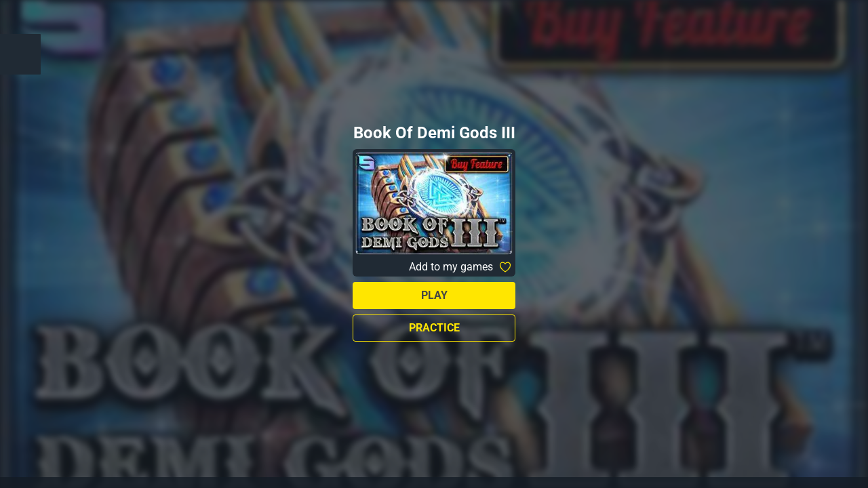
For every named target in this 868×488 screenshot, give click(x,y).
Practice (434, 328)
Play (434, 295)
